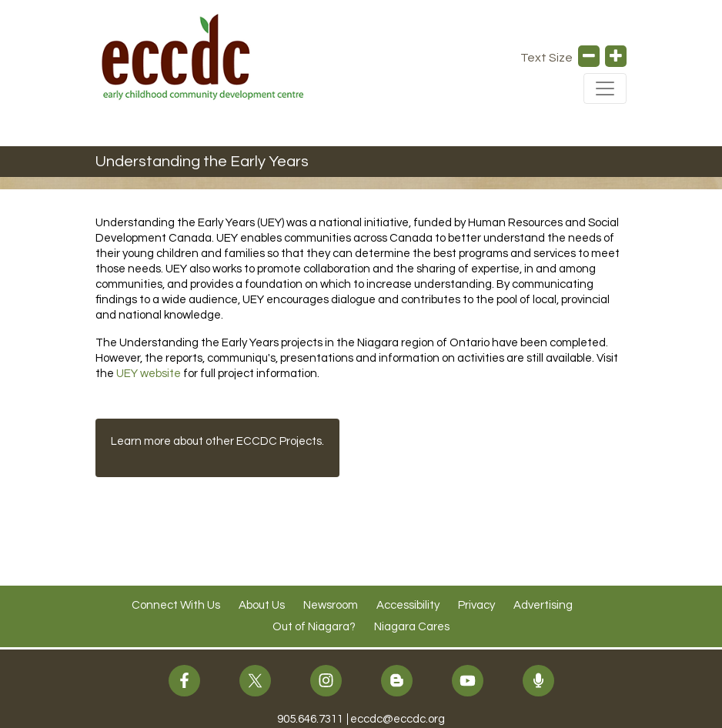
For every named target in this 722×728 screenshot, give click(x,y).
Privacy (476, 605)
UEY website (149, 374)
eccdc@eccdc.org (398, 719)
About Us (262, 605)
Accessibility (408, 605)
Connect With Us (176, 605)
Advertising (543, 605)
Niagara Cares (412, 627)
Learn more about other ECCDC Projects (216, 441)
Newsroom (331, 605)
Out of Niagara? (314, 627)
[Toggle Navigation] (605, 88)
